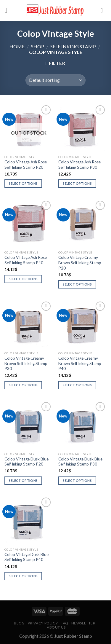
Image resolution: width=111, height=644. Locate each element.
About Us (56, 627)
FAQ (65, 623)
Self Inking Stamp (73, 46)
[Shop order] (55, 80)
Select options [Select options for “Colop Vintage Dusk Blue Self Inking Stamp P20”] (23, 480)
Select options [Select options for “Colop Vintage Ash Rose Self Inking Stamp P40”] (23, 279)
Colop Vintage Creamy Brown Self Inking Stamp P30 (26, 363)
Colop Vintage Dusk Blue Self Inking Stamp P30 (80, 462)
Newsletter (83, 623)
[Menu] (8, 10)
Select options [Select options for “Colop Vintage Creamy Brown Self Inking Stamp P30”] (23, 385)
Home (17, 46)
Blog (19, 623)
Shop (38, 46)
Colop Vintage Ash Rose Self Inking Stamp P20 (26, 165)
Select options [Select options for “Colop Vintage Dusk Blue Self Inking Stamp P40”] (23, 576)
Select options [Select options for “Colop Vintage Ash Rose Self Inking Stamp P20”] (23, 183)
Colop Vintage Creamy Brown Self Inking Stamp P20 (80, 263)
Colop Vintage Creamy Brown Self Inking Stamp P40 (80, 363)
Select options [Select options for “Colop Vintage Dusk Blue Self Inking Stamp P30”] (77, 480)
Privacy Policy (43, 623)
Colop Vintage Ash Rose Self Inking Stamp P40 (26, 260)
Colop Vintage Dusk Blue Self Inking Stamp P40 (26, 557)
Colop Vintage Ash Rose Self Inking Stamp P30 (79, 165)
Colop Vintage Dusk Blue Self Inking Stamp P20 (26, 462)
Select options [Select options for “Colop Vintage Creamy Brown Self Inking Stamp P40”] (77, 385)
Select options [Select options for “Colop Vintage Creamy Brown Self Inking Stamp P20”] (77, 284)
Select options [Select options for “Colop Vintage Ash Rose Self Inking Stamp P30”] (77, 183)
